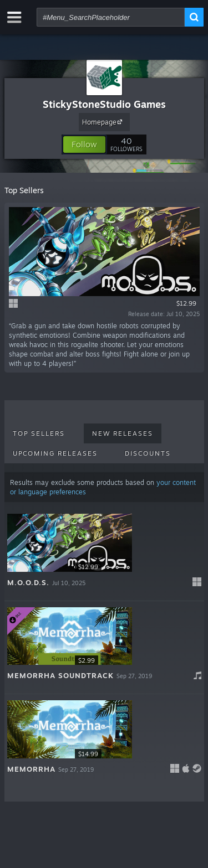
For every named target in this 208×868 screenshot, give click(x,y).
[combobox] (111, 17)
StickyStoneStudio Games (104, 104)
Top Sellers (39, 433)
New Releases (123, 433)
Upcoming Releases (55, 453)
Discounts (148, 453)
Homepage (104, 122)
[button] (84, 144)
